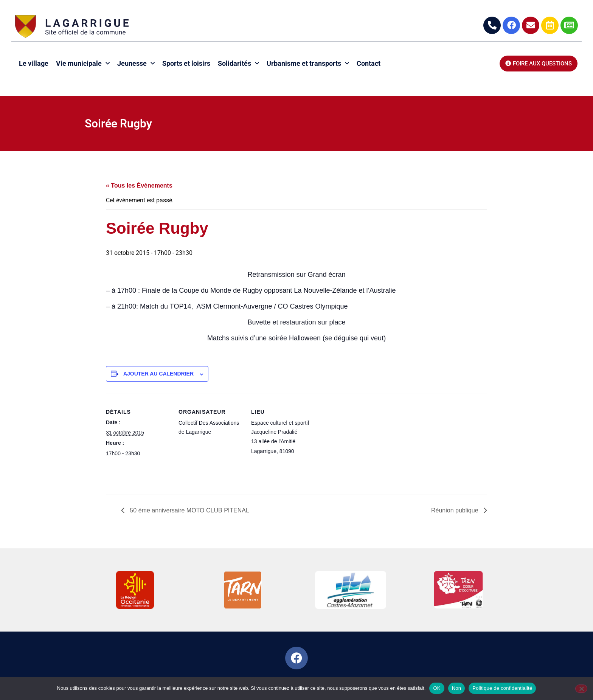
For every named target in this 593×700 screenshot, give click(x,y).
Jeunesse (136, 64)
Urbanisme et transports (308, 64)
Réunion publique (456, 510)
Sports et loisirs (186, 63)
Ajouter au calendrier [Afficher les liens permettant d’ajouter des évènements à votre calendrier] (158, 374)
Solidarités (238, 64)
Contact (369, 63)
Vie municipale (83, 64)
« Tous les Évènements (139, 185)
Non (457, 688)
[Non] (581, 689)
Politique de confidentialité (502, 688)
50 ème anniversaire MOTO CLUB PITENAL (189, 510)
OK (437, 688)
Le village (34, 63)
